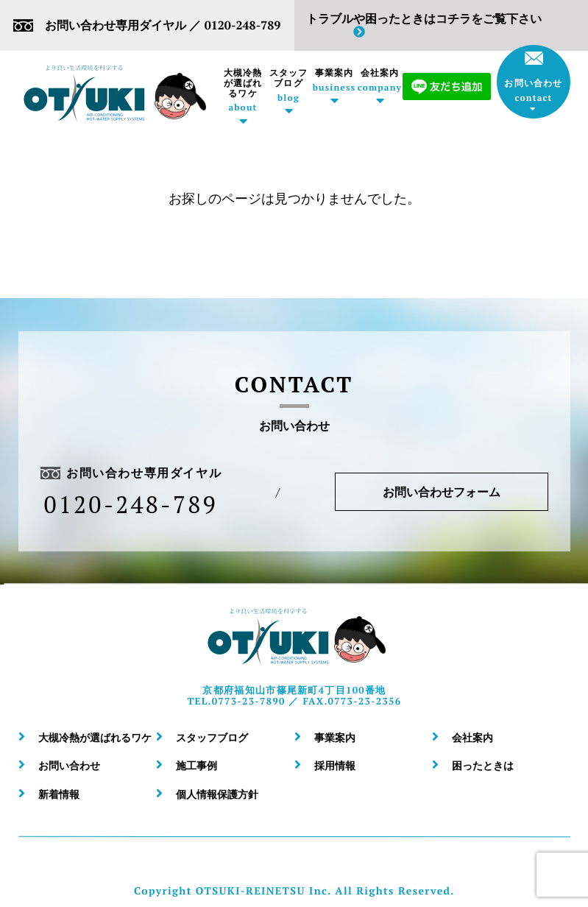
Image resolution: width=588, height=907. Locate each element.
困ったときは (483, 765)
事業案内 (334, 80)
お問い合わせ (533, 77)
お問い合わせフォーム (441, 492)
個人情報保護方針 (217, 794)
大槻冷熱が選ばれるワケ (243, 90)
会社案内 (380, 80)
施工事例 (196, 765)
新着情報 (59, 794)
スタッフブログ (288, 85)
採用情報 (335, 765)
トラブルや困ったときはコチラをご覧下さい (423, 25)
